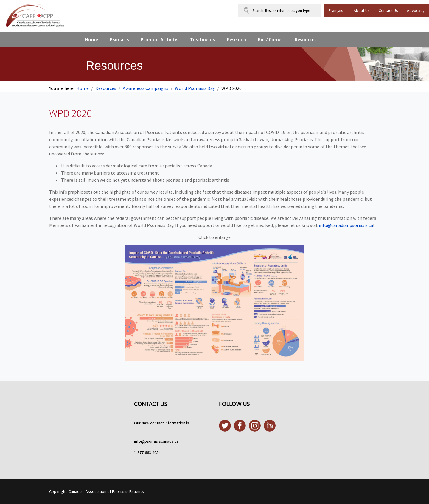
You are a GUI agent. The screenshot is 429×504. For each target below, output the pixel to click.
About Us (362, 10)
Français (336, 10)
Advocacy (416, 10)
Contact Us (388, 10)
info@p (140, 441)
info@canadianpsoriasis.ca (346, 225)
